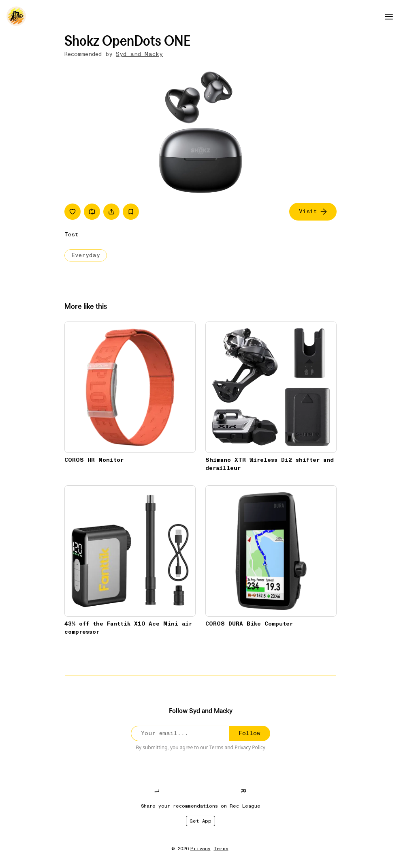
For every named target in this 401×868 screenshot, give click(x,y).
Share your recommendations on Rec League (201, 806)
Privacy (200, 849)
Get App (200, 821)
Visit (313, 211)
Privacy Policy (250, 747)
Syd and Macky (139, 54)
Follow (250, 733)
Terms (216, 747)
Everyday (86, 255)
